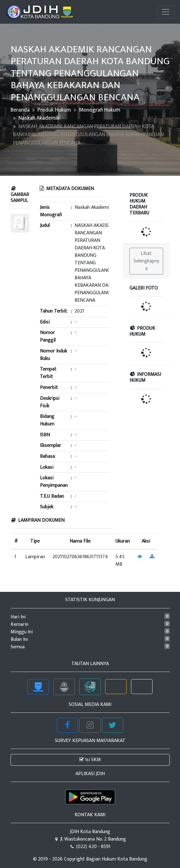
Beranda (20, 110)
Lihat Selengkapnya (146, 261)
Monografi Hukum (100, 110)
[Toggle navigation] (166, 12)
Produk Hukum (54, 110)
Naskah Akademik (39, 118)
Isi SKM (90, 760)
